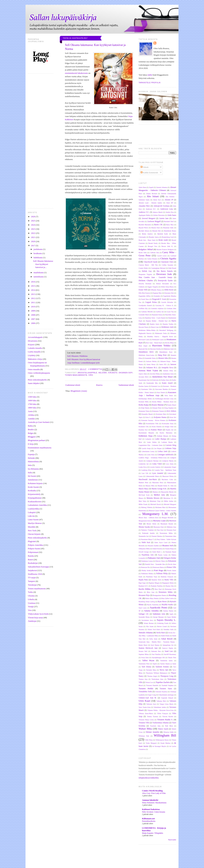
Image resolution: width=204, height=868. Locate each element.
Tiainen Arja (143, 679)
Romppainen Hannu (159, 595)
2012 (33, 298)
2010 (33, 307)
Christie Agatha (168, 258)
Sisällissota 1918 (35, 574)
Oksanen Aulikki (153, 546)
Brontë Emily (153, 243)
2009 (33, 311)
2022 (33, 233)
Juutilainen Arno (168, 374)
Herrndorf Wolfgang (166, 330)
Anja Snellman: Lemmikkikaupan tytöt (83, 363)
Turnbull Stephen (168, 685)
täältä (150, 75)
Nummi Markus (157, 536)
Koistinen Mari (161, 414)
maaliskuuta (39, 272)
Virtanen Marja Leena (146, 720)
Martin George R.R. (159, 489)
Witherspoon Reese (162, 740)
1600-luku (32, 400)
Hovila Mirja (169, 343)
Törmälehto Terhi (145, 692)
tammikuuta (39, 277)
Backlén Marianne (145, 225)
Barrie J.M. (158, 225)
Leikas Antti (163, 451)
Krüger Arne (169, 427)
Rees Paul (158, 589)
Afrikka (31, 415)
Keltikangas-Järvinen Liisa (164, 399)
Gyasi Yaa (170, 312)
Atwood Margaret (148, 218)
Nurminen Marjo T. (148, 539)
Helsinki (31, 458)
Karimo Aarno (144, 386)
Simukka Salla (168, 629)
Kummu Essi (143, 430)
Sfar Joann (150, 626)
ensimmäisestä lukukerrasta (76, 73)
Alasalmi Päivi (144, 206)
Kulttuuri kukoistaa (151, 809)
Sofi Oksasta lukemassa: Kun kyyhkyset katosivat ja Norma (95, 47)
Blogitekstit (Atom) (79, 391)
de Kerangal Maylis (159, 746)
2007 (33, 319)
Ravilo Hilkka (145, 589)
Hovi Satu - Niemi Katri (154, 343)
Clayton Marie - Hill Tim (148, 265)
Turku (30, 592)
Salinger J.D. (144, 614)
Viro (30, 610)
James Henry (151, 364)
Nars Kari (160, 530)
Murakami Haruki (167, 524)
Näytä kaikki (172, 840)
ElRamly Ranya (156, 290)
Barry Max (170, 225)
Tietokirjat (32, 585)
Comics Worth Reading (152, 791)
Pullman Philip (162, 574)
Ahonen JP (169, 200)
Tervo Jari (164, 670)
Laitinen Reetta (167, 442)
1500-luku (32, 397)
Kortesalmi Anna (168, 424)
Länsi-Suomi (33, 520)
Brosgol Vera (153, 246)
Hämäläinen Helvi (146, 352)
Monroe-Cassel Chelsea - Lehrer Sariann (162, 511)
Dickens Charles (146, 280)
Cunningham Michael (158, 268)
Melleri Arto (159, 495)
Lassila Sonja (146, 448)
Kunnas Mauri (156, 430)
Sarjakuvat (32, 570)
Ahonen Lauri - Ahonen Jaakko (150, 203)
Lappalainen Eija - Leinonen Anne (151, 445)
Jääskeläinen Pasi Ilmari (162, 377)
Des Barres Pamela (165, 271)
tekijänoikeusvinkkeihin (149, 778)
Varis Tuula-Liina (145, 707)
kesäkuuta (38, 253)
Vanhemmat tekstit (126, 385)
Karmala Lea (156, 386)
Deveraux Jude (164, 274)
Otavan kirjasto (34, 534)
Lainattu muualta (35, 348)
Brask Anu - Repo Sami (147, 240)
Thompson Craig (167, 676)
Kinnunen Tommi (158, 411)
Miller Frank (143, 504)
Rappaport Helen (168, 583)
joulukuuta (38, 249)
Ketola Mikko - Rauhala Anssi (163, 402)
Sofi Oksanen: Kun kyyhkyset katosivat (84, 359)
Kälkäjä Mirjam (163, 436)
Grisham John (171, 308)
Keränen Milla (144, 402)
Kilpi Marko (145, 408)
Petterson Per (145, 567)
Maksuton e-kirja (35, 359)
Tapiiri (155, 664)
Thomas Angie (152, 676)
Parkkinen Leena (147, 561)
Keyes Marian (158, 405)
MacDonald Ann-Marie (148, 480)
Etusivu (99, 385)
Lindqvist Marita (168, 461)
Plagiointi (32, 541)
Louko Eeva (143, 467)
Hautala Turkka (168, 324)
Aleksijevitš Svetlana (161, 206)
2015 (33, 286)
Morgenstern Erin (144, 521)
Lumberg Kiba (146, 470)
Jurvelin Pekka (155, 374)
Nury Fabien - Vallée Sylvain (166, 539)
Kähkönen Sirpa (146, 436)
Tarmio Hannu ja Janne (168, 664)
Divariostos (33, 341)
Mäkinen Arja (171, 527)
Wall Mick (169, 726)
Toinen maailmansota (37, 589)
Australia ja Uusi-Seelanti (39, 422)
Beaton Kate (156, 228)
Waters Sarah (163, 729)
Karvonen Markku (162, 389)
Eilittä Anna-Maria (167, 287)
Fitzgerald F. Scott (159, 299)
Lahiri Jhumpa (161, 439)
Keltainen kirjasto (35, 483)
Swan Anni (145, 658)
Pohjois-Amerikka (35, 545)
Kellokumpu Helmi (145, 399)
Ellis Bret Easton (144, 293)
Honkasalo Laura (158, 340)
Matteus (155, 492)
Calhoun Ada (154, 253)
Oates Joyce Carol (161, 542)
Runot (30, 560)
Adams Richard (151, 194)
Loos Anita (170, 464)
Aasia (30, 411)
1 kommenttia (95, 369)
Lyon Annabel (158, 473)
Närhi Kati (146, 542)
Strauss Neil (143, 651)
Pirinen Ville (171, 567)
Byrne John (143, 253)
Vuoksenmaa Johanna (160, 723)
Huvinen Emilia (156, 349)
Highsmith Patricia (145, 333)
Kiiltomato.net (148, 819)
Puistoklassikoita (149, 821)
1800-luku (32, 408)
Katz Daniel (161, 392)
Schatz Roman (149, 623)
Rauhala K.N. (143, 586)
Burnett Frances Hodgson (165, 250)
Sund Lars (169, 651)
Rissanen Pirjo (144, 595)
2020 (33, 241)
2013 (33, 294)
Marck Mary (143, 489)
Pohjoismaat (33, 552)
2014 (33, 290)
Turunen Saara (166, 689)
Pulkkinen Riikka (147, 574)
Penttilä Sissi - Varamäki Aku (155, 564)
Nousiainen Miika (166, 533)
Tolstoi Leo (149, 682)
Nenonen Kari (171, 530)
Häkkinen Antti (169, 349)
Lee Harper (158, 448)
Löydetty (32, 355)
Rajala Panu (143, 580)
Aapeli (151, 187)
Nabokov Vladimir (148, 530)
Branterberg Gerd (168, 237)
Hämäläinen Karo (166, 352)
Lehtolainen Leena (148, 451)
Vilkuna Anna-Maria (146, 713)
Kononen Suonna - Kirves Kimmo (153, 420)
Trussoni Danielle (152, 685)
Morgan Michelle (168, 518)
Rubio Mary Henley (152, 598)
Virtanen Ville (144, 723)
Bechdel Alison (144, 231)
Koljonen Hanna (160, 417)
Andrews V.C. (144, 212)
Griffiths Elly (143, 308)
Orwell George (144, 552)
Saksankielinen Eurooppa (38, 567)
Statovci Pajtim (168, 648)
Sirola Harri (161, 633)
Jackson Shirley (151, 361)
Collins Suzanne (168, 265)
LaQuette (148, 439)
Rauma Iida (170, 586)
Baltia (30, 426)
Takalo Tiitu (172, 658)
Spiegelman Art (168, 645)
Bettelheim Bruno (170, 231)
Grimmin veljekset (157, 308)
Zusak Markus (166, 743)
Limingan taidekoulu (165, 455)
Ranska (31, 556)
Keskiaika (32, 491)
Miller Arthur (169, 501)
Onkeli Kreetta (157, 549)
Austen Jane (164, 218)
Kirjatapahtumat (35, 498)
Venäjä (31, 607)
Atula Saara (172, 215)
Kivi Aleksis (171, 411)
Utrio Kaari (144, 701)
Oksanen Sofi (126, 373)
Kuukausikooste (35, 501)
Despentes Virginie (145, 274)
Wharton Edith (168, 732)
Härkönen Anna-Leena (146, 355)
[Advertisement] (107, 860)
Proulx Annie (172, 571)
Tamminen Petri (144, 664)
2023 (33, 229)
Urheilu (31, 599)
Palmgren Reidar (170, 558)
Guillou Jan (160, 312)
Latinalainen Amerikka (37, 505)
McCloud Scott (144, 495)
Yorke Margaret (151, 743)
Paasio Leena (163, 555)
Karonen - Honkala (170, 386)
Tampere (31, 581)
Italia (30, 472)
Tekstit (145, 167)
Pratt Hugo (159, 570)
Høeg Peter (162, 355)
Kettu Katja (144, 405)
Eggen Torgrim (153, 287)
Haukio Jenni (154, 324)
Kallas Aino (165, 380)
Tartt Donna (146, 667)
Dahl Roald (172, 268)
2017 (33, 246)
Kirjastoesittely (34, 494)
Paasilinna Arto (148, 555)
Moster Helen (151, 524)
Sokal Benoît (167, 639)
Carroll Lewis (162, 256)
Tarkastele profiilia (150, 83)
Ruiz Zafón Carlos (168, 598)
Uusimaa (32, 603)
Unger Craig (152, 695)
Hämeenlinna (33, 461)
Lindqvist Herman (152, 461)
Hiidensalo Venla (161, 333)
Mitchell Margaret (170, 504)
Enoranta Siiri (169, 293)
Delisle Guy (147, 271)
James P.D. (163, 364)
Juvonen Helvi (144, 377)
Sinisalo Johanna (146, 633)
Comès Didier (143, 268)
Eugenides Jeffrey (145, 296)
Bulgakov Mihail (146, 249)
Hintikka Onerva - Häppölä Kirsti (160, 337)
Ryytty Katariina (153, 605)
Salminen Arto (159, 614)
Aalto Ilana (142, 187)
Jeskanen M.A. (152, 368)
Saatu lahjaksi (34, 383)
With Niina (149, 740)
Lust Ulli (145, 473)
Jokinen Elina (168, 371)
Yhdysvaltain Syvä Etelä (38, 614)
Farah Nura (145, 299)
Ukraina (31, 596)
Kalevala (155, 380)
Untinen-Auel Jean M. (148, 698)
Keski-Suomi (33, 487)
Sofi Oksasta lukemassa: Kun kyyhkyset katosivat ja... (43, 264)
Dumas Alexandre (162, 284)
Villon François (163, 713)
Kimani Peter (157, 408)
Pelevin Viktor (160, 561)
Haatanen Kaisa (157, 315)
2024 (33, 225)
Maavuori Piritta (168, 476)
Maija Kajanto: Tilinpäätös (153, 833)
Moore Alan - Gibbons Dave (149, 518)
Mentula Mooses (153, 498)
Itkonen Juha (163, 358)
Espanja (31, 454)
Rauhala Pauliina (157, 586)
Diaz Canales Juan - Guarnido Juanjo (155, 277)
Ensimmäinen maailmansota (40, 448)
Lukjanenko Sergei (170, 467)
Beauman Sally (168, 228)
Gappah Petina (151, 302)
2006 (33, 323)
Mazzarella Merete (167, 492)
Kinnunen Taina (144, 411)
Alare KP (170, 203)
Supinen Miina (144, 654)
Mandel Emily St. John (166, 486)
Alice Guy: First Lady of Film (154, 793)
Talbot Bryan (148, 660)
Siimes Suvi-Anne (154, 629)
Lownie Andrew (155, 467)
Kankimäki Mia (152, 383)
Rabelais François (167, 577)
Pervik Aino (172, 564)
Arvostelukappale (35, 337)
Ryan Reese (162, 602)
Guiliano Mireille (147, 312)
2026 (33, 217)
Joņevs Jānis (143, 374)
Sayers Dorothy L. (166, 620)
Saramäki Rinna (144, 617)
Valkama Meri (161, 701)
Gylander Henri (144, 315)
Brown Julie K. (167, 246)
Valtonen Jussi (151, 704)
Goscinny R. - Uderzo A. (164, 305)
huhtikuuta (38, 257)
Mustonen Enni (159, 527)
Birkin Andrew (147, 234)
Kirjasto (31, 345)
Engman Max (157, 293)
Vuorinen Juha (155, 726)
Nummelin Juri (144, 536)
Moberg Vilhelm (147, 507)
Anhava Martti (158, 212)
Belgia (31, 433)
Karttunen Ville (147, 389)
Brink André (163, 240)
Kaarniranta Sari (144, 380)
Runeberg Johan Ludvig (147, 602)
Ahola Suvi (157, 200)
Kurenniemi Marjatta (146, 433)
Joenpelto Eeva (167, 368)
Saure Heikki (172, 617)
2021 (33, 237)
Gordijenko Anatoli (145, 305)
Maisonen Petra (158, 483)
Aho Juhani (153, 196)
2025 (33, 221)
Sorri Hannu (155, 645)
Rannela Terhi (156, 580)
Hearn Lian (155, 327)
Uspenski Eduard (167, 698)
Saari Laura (143, 608)
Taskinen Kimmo (162, 667)
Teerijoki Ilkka (151, 670)
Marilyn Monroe (35, 523)
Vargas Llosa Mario (167, 704)
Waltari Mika (145, 729)
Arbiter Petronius (159, 215)
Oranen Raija (169, 549)
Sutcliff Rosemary (170, 654)
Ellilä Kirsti (169, 290)
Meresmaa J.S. (168, 498)
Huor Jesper (143, 346)
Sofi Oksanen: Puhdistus (77, 356)
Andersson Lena (167, 209)
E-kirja (31, 444)
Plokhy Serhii (146, 571)
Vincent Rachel (168, 717)
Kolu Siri (173, 417)
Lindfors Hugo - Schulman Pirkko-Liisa (153, 458)
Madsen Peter (144, 483)
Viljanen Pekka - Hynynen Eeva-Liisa (160, 710)
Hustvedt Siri (143, 349)
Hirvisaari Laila (144, 340)
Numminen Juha (171, 536)
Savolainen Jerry (147, 620)
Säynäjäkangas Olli (158, 658)
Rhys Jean (151, 592)
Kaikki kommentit (149, 173)
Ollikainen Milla (144, 549)
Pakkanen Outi (154, 558)
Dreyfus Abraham (145, 284)
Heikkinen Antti (167, 327)
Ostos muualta (34, 369)
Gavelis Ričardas (167, 302)
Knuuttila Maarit (147, 414)
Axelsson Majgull (154, 221)
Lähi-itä (31, 516)
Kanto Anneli (167, 383)
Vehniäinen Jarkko (160, 707)
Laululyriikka (34, 509)
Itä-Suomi (32, 476)
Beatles (31, 429)
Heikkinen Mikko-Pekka (147, 330)
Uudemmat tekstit (73, 385)
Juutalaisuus (33, 480)
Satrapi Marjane (158, 617)
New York (32, 531)
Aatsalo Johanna (162, 187)
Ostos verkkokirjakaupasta (39, 373)
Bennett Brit (157, 231)
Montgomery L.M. (155, 514)
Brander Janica (154, 237)
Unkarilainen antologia (166, 695)
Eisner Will (143, 290)
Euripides (157, 296)
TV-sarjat (32, 578)
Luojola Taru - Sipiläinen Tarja (165, 470)
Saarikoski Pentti (159, 607)
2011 (33, 302)
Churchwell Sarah (150, 262)
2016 (33, 282)
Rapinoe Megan (154, 583)
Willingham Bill (165, 735)
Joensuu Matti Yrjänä (148, 370)
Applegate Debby (144, 215)
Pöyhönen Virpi (152, 577)
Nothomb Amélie (148, 533)
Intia (30, 465)
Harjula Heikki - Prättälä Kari (157, 321)
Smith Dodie (165, 636)
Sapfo (171, 614)
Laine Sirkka (152, 442)
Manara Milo (150, 486)
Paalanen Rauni (171, 552)
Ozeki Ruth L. (157, 552)
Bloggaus (32, 437)
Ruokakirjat (33, 563)
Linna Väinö (157, 464)
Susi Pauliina (156, 654)
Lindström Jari (144, 464)
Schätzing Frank (163, 623)
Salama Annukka (151, 611)
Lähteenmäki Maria (152, 476)
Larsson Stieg (171, 445)
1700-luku (32, 404)
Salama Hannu (168, 611)
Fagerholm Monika (170, 296)
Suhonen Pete (156, 651)
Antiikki (31, 419)
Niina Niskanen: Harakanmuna (154, 803)
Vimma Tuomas (153, 717)
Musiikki (32, 527)
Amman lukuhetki (150, 800)
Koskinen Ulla (144, 427)
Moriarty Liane (159, 521)
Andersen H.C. (151, 209)
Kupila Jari (170, 430)
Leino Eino (151, 455)
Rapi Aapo (142, 583)
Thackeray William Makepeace (157, 673)
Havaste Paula (143, 327)
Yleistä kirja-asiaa (35, 618)
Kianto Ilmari (172, 405)
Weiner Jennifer (153, 732)
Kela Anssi (169, 396)
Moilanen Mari (160, 507)
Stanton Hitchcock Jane (148, 648)
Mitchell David (156, 504)
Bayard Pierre (143, 228)
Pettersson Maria (158, 567)
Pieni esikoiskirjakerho (37, 380)
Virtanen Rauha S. (165, 720)
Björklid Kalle (163, 234)
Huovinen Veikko (161, 345)
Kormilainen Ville (152, 424)
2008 (33, 315)
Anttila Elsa (170, 212)
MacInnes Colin (167, 480)
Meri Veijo (142, 501)
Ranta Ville (169, 580)
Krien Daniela (157, 427)
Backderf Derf (169, 221)
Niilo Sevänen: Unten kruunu (154, 812)
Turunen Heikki (146, 688)
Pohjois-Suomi (34, 549)
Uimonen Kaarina (161, 692)
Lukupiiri (32, 512)
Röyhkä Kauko (168, 605)
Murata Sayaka (144, 527)
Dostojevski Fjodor (165, 281)
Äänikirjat (32, 621)
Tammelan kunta (166, 661)
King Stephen (169, 408)
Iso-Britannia (33, 469)
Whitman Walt (144, 736)
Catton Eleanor (152, 259)
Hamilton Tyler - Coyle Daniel (155, 318)
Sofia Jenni (153, 639)
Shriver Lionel (162, 626)
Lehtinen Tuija (171, 448)
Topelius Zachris (163, 682)
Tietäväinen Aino (157, 679)
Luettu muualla (34, 352)
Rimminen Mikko (166, 592)
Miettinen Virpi (155, 501)
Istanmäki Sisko (150, 358)
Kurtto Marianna (166, 433)
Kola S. (148, 417)
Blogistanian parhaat (36, 440)
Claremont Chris (167, 262)
